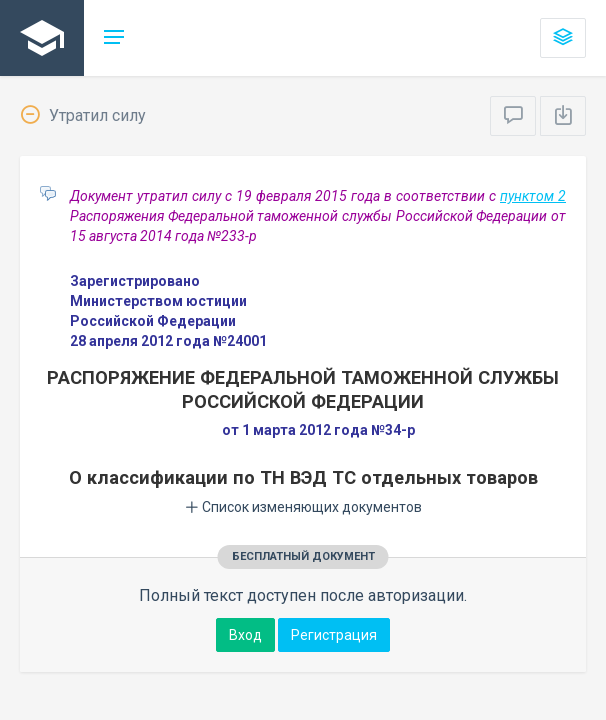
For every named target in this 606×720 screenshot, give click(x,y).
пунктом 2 (533, 196)
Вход (245, 635)
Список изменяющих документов (303, 507)
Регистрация (334, 635)
